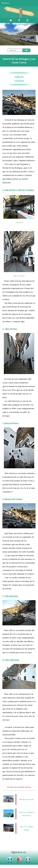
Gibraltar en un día (26, 799)
